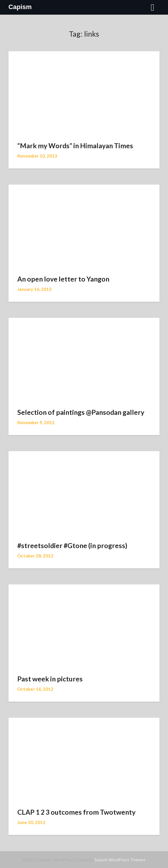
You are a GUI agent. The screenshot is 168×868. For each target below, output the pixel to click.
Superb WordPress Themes (120, 860)
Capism (20, 7)
